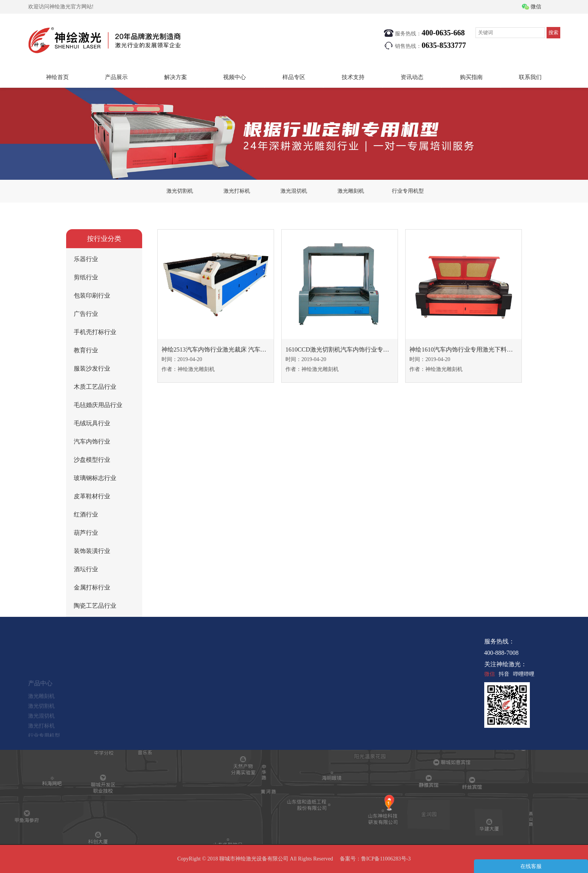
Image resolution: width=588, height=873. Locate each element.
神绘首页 (57, 77)
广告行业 (86, 314)
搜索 (553, 32)
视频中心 (235, 77)
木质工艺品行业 (95, 387)
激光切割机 (180, 191)
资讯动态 (412, 77)
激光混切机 (294, 191)
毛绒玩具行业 (92, 423)
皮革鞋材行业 (92, 496)
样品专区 (294, 77)
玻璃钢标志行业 (95, 478)
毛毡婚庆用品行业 (98, 405)
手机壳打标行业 (95, 332)
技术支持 (353, 77)
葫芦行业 (86, 533)
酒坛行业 (86, 569)
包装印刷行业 (92, 295)
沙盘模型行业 (92, 460)
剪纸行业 (86, 277)
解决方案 (176, 77)
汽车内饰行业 (92, 441)
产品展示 (116, 77)
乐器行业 (86, 259)
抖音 (504, 674)
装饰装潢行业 (92, 551)
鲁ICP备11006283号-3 (386, 859)
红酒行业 (86, 514)
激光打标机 (237, 191)
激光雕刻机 (351, 191)
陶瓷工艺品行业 (95, 606)
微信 (536, 7)
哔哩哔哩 (524, 674)
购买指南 (471, 77)
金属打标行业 (92, 587)
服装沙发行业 (92, 368)
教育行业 (86, 350)
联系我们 (530, 77)
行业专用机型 (408, 191)
